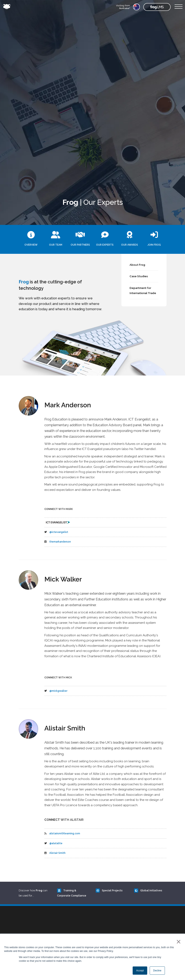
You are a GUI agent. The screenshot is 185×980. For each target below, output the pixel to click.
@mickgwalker (58, 691)
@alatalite (56, 843)
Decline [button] (157, 971)
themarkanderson (60, 542)
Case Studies (139, 276)
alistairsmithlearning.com (65, 833)
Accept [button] (140, 971)
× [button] (178, 942)
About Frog (137, 265)
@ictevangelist (59, 532)
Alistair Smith (57, 853)
